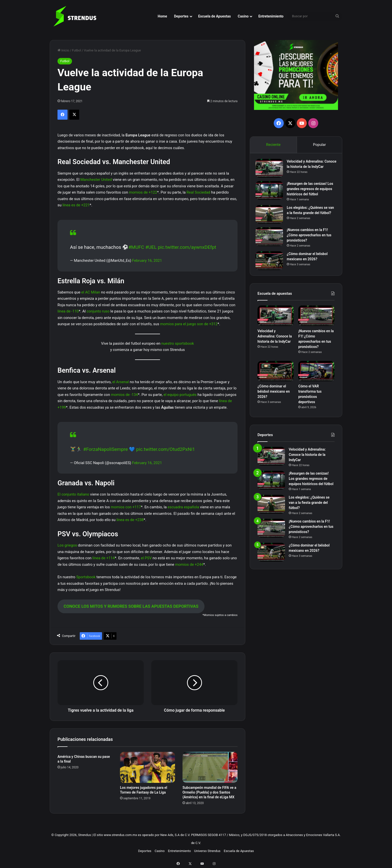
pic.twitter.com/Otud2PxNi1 (166, 449)
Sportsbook (86, 577)
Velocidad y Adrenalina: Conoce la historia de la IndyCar (307, 169)
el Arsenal (120, 382)
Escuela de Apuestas (214, 16)
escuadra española (183, 507)
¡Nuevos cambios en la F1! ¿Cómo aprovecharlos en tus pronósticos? (311, 241)
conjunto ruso (98, 311)
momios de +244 (189, 565)
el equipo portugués (180, 395)
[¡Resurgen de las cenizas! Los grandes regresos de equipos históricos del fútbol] (271, 194)
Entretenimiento (271, 16)
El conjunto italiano (73, 494)
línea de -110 (68, 311)
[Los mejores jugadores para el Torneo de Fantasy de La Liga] (147, 767)
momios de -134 (124, 395)
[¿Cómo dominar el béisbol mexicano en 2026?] (271, 266)
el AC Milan (91, 292)
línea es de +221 (76, 205)
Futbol (76, 50)
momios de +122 (143, 192)
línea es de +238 (130, 520)
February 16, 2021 (147, 261)
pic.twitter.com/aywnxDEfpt (187, 247)
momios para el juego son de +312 (189, 324)
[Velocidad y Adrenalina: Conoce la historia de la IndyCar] (271, 170)
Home (162, 16)
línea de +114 (104, 558)
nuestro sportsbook (177, 343)
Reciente (273, 145)
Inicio (63, 50)
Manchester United (96, 180)
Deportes (181, 16)
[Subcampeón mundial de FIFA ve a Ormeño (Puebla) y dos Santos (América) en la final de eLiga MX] (210, 767)
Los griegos (67, 545)
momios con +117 (126, 507)
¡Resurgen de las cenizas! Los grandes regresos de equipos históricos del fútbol (311, 193)
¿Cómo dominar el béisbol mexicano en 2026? (274, 399)
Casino (243, 16)
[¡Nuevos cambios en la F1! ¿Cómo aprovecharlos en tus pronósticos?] (271, 242)
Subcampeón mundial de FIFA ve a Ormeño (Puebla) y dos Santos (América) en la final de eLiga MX (209, 792)
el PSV (146, 558)
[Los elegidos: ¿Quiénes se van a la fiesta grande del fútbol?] (271, 218)
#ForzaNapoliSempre (106, 449)
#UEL (151, 247)
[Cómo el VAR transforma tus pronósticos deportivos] (316, 379)
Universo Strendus (207, 851)
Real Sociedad (198, 192)
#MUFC (136, 247)
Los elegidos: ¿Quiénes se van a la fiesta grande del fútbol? (309, 217)
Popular (319, 145)
